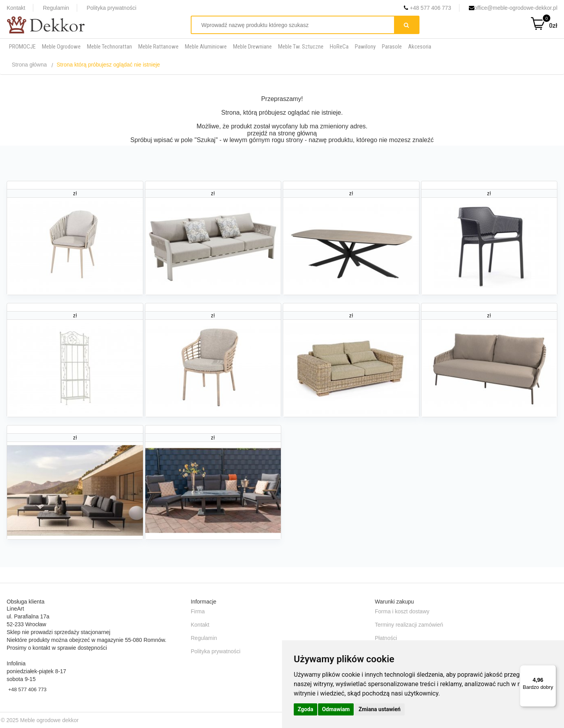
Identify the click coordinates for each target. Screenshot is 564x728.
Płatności (386, 638)
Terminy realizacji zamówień (409, 625)
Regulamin (56, 8)
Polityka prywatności (111, 8)
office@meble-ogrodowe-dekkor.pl (513, 8)
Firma (198, 611)
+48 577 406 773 (427, 8)
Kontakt (16, 8)
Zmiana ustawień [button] (379, 709)
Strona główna (29, 65)
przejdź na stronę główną (282, 133)
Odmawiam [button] (336, 709)
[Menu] (551, 670)
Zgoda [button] (305, 709)
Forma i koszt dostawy (402, 611)
